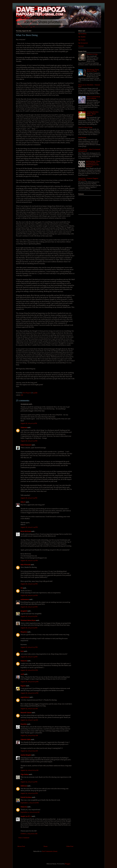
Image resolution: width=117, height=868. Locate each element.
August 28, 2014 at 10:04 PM (29, 682)
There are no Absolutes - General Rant (89, 86)
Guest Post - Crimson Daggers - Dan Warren (89, 179)
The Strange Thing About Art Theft (93, 71)
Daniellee (24, 724)
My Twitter (82, 40)
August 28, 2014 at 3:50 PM (29, 596)
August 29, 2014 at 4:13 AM (29, 709)
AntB (22, 674)
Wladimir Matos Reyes (28, 621)
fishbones (24, 786)
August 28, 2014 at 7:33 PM (29, 657)
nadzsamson (25, 600)
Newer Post (21, 846)
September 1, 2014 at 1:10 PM (30, 803)
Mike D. (23, 502)
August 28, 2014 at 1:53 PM (29, 498)
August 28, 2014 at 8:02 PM (29, 670)
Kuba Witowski (26, 565)
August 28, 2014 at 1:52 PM (29, 441)
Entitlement (82, 138)
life (22, 395)
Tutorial (81, 46)
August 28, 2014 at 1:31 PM (29, 423)
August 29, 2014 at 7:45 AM (29, 720)
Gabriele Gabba (26, 740)
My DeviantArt (83, 43)
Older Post (70, 846)
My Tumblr (82, 37)
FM (22, 588)
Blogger (68, 864)
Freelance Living (92, 54)
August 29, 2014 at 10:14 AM (29, 770)
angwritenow (25, 697)
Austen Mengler (26, 755)
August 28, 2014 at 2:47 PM (29, 561)
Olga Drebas (25, 775)
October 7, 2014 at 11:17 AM (29, 834)
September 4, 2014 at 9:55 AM (30, 812)
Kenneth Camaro (26, 713)
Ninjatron (24, 632)
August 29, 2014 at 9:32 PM (29, 793)
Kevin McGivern (26, 531)
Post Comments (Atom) (50, 851)
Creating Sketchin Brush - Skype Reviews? (93, 114)
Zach (22, 651)
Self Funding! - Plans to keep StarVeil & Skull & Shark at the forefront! (93, 164)
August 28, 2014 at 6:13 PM (29, 616)
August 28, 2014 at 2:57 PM (29, 584)
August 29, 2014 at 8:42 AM (29, 736)
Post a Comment (24, 838)
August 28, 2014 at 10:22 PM (29, 693)
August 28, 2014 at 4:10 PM (29, 607)
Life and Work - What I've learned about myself (89, 150)
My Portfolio (82, 34)
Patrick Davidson (26, 797)
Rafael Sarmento (26, 445)
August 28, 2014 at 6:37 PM (29, 647)
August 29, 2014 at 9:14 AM (29, 751)
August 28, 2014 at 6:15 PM (29, 628)
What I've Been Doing (85, 127)
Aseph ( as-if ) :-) (26, 816)
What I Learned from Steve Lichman (93, 98)
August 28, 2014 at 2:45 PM (29, 527)
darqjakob (24, 611)
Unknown (24, 428)
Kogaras (23, 686)
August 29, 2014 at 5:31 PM (29, 782)
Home (46, 846)
